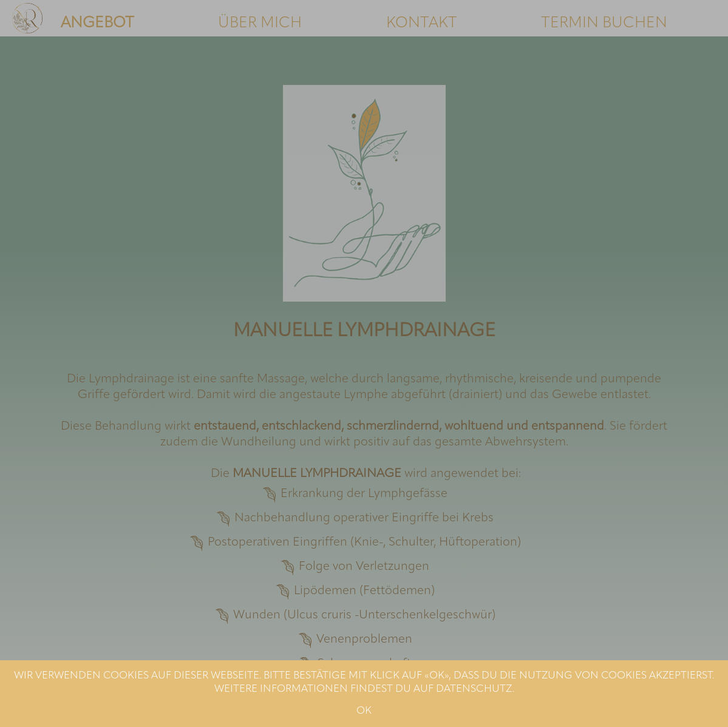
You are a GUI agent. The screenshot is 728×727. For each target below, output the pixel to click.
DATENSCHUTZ (474, 689)
